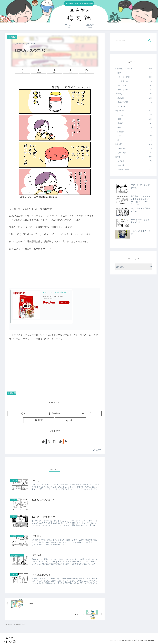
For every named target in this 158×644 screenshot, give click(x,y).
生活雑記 (12, 393)
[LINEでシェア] (71, 71)
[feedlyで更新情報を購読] (60, 441)
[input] (133, 40)
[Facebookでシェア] (39, 71)
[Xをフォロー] (49, 441)
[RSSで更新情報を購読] (66, 441)
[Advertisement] (55, 370)
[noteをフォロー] (55, 441)
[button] (86, 71)
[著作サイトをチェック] (43, 441)
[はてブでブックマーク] (54, 71)
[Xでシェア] (23, 71)
